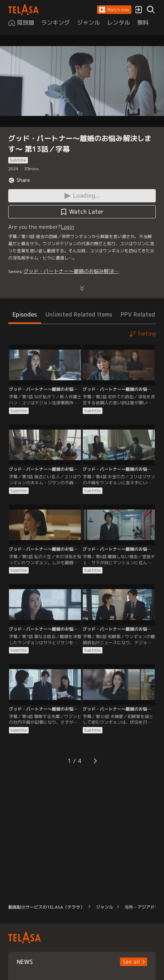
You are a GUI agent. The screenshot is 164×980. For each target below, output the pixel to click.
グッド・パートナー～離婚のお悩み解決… (71, 271)
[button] (114, 10)
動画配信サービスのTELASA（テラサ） (46, 907)
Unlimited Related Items (79, 314)
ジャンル (105, 907)
